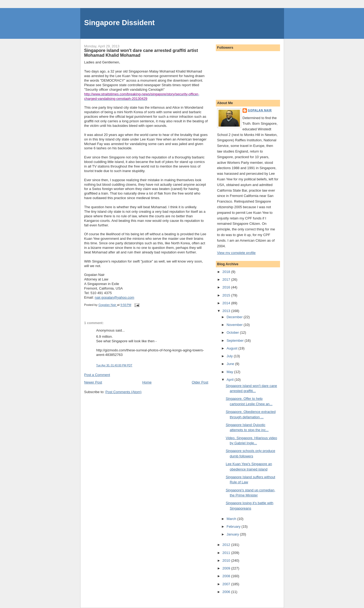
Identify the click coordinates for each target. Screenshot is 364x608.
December (235, 317)
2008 (227, 576)
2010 (227, 560)
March (232, 519)
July (230, 356)
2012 (227, 545)
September (235, 341)
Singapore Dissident (120, 23)
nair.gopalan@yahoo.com (114, 297)
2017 (227, 280)
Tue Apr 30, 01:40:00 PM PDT (114, 365)
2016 (227, 287)
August (232, 348)
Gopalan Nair (260, 110)
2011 (227, 553)
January (233, 534)
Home (147, 382)
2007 (227, 584)
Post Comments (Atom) (123, 392)
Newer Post (93, 382)
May (230, 372)
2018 (227, 272)
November (235, 325)
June (231, 364)
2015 (227, 295)
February (234, 527)
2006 (227, 592)
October (233, 332)
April (231, 380)
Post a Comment (97, 375)
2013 (227, 311)
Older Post (200, 382)
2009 (227, 568)
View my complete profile (236, 253)
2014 (227, 303)
